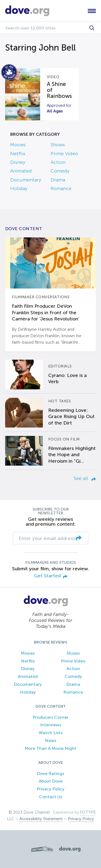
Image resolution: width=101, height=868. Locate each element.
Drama (58, 180)
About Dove (51, 781)
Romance (61, 188)
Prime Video (64, 154)
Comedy (60, 171)
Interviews (51, 725)
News (51, 741)
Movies (18, 145)
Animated (21, 171)
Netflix (18, 154)
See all (85, 478)
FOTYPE (88, 812)
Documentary (26, 180)
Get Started (51, 576)
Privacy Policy (50, 789)
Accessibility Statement (41, 819)
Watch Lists (51, 733)
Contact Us (51, 797)
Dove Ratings (50, 773)
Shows (58, 145)
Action (58, 162)
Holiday (19, 188)
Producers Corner (50, 717)
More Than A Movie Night (51, 748)
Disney (18, 162)
